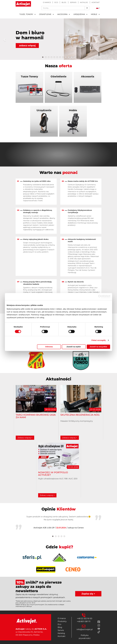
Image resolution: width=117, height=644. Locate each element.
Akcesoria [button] (64, 14)
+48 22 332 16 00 (85, 618)
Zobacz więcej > (25, 438)
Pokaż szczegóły (99, 340)
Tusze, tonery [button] (27, 14)
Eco (56, 2)
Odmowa (49, 347)
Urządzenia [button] (80, 14)
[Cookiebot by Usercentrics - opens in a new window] (100, 297)
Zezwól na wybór (74, 347)
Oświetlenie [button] (46, 14)
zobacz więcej (27, 45)
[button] (4, 39)
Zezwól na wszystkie (98, 347)
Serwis (73, 2)
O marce (47, 2)
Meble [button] (95, 14)
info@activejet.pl (85, 629)
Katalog (84, 2)
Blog (64, 2)
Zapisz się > (88, 594)
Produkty (62, 621)
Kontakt (96, 2)
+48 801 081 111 (84, 621)
